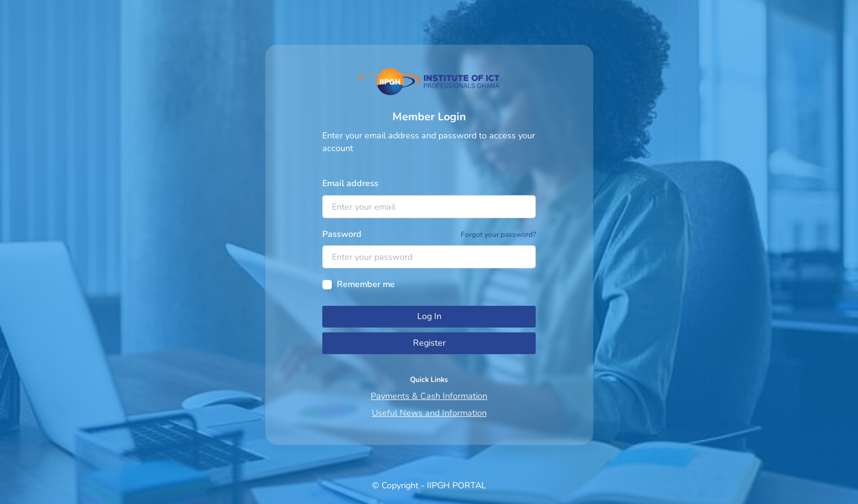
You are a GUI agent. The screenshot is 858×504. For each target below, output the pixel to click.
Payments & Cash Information (429, 396)
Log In (429, 316)
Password (342, 234)
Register (429, 343)
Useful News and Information (429, 413)
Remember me (366, 284)
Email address (350, 183)
